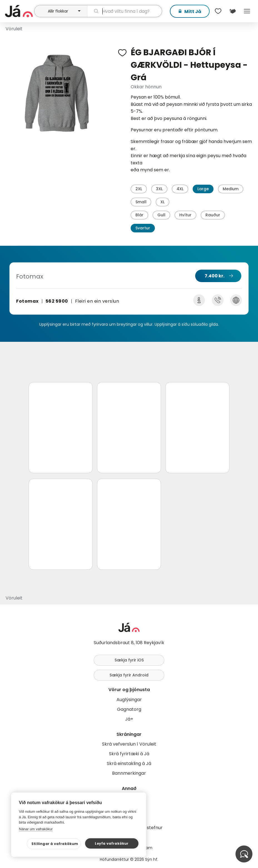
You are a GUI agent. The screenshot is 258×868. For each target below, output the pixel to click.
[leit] (125, 11)
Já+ (129, 719)
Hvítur (185, 215)
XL (163, 202)
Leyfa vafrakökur (112, 843)
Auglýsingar (129, 700)
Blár (139, 215)
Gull (161, 215)
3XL (159, 189)
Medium (231, 189)
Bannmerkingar (129, 773)
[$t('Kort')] (232, 11)
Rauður (213, 215)
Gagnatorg (129, 709)
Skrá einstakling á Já (129, 763)
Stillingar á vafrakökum (55, 844)
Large (203, 189)
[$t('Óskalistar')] (218, 11)
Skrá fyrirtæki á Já (129, 754)
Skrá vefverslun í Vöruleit (129, 744)
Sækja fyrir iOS (129, 660)
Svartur (143, 228)
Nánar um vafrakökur (36, 829)
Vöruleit (14, 29)
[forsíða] (19, 11)
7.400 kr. (214, 276)
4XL (180, 189)
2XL (139, 189)
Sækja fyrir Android (129, 675)
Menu (247, 11)
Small (141, 202)
